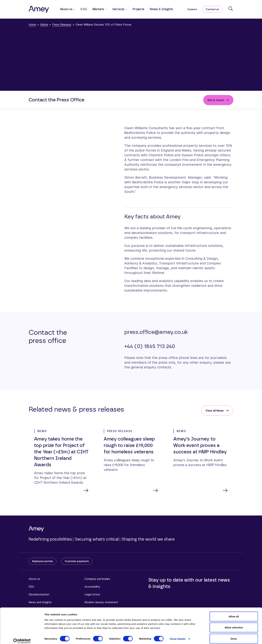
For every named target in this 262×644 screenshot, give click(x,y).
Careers (192, 9)
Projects (138, 9)
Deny (234, 635)
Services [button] (118, 9)
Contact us (212, 9)
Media (44, 25)
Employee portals (43, 561)
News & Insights (161, 9)
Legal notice (92, 595)
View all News (215, 411)
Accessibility (92, 587)
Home (32, 25)
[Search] (231, 9)
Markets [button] (98, 9)
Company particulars (97, 579)
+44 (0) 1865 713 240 (150, 346)
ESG (84, 9)
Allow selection (234, 624)
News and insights (40, 603)
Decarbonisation (39, 595)
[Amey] (39, 9)
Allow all (234, 613)
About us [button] (66, 9)
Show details (178, 635)
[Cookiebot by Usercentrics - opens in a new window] (22, 637)
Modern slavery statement (101, 603)
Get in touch (216, 100)
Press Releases (62, 25)
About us (34, 579)
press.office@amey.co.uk (156, 332)
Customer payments (77, 561)
